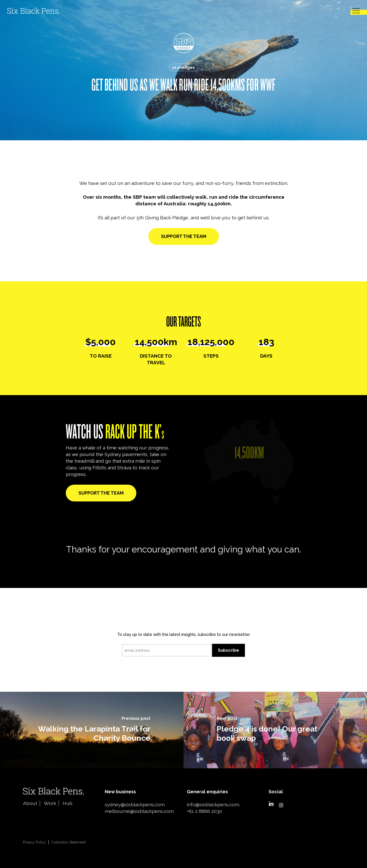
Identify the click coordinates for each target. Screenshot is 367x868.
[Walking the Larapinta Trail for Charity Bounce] (92, 730)
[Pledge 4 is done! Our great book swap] (275, 730)
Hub (68, 803)
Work (50, 803)
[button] (356, 11)
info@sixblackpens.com (213, 804)
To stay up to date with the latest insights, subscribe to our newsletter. (184, 634)
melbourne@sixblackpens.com (139, 811)
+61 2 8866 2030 (204, 811)
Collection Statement (68, 842)
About (30, 803)
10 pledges (183, 67)
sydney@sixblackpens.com (135, 804)
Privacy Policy (34, 842)
